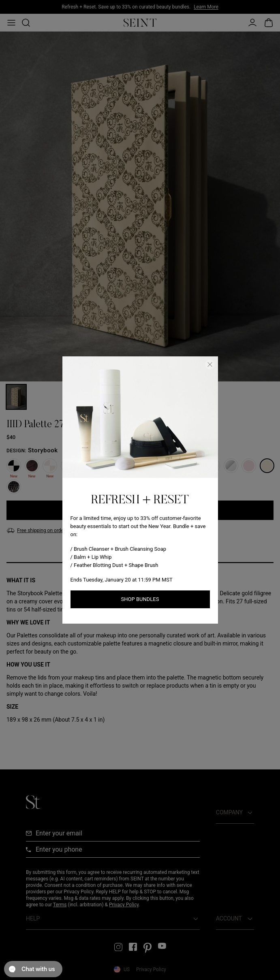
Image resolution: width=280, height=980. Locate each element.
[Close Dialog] (210, 364)
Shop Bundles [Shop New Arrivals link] (140, 599)
